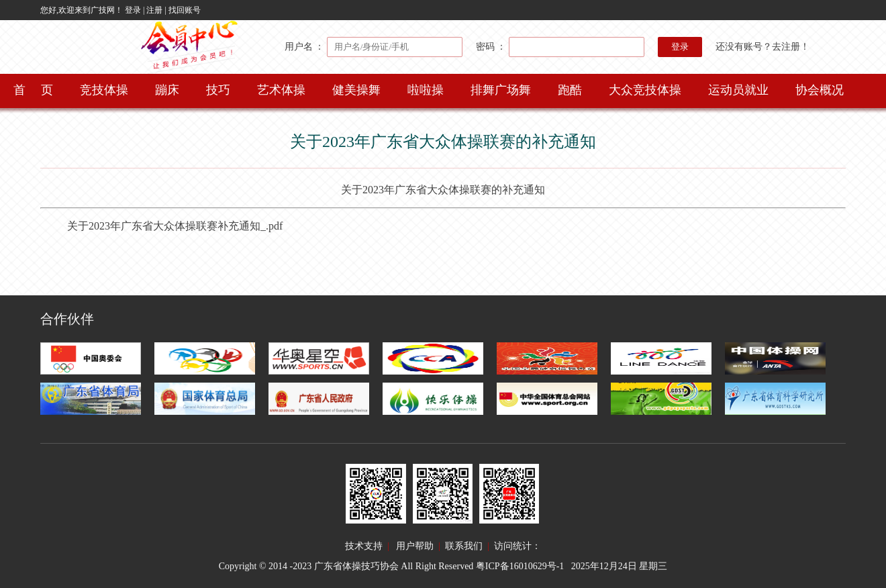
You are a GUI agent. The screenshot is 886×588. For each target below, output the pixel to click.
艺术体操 (281, 90)
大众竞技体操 (645, 90)
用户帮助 (415, 546)
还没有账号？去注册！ (762, 47)
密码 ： (560, 47)
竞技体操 (104, 90)
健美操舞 (356, 90)
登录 (133, 10)
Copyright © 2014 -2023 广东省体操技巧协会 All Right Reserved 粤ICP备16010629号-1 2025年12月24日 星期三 (443, 566)
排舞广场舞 (501, 90)
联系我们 (464, 546)
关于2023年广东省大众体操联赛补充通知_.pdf (175, 226)
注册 (154, 10)
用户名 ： (374, 47)
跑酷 (570, 90)
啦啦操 (426, 90)
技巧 (218, 90)
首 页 (33, 90)
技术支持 (364, 546)
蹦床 (167, 90)
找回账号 (185, 10)
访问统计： (518, 546)
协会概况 (820, 90)
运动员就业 (738, 90)
